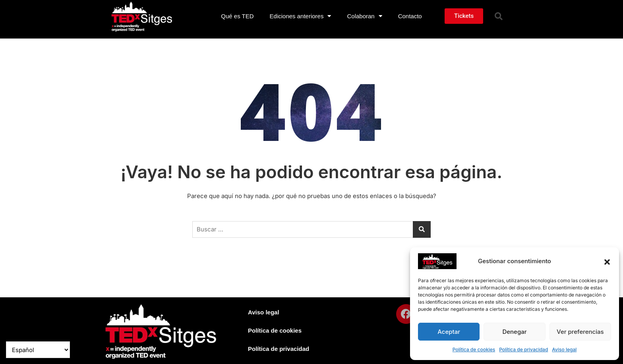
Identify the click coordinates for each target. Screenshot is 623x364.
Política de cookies (474, 350)
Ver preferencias (580, 332)
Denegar (514, 332)
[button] (607, 261)
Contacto (410, 16)
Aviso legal (564, 350)
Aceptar (449, 332)
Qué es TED (237, 16)
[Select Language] (38, 350)
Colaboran (364, 16)
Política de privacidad (523, 350)
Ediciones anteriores (301, 16)
